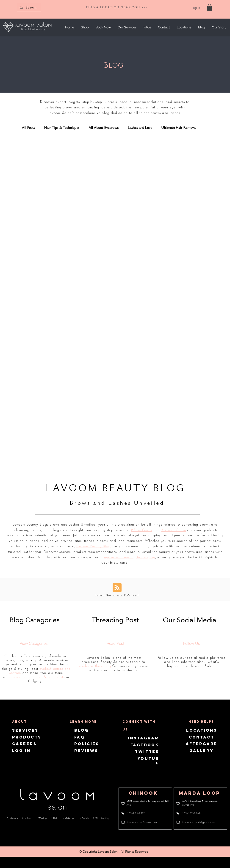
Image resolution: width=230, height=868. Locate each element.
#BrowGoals (142, 530)
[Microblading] (101, 818)
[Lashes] (28, 818)
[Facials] (85, 818)
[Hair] (56, 818)
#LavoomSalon (174, 530)
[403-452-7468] (191, 813)
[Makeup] (70, 818)
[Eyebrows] (12, 818)
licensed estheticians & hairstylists (36, 677)
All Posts (28, 128)
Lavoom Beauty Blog (93, 546)
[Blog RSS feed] (117, 588)
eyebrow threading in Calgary (130, 557)
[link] (209, 7)
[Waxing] (43, 818)
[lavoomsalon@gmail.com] (141, 822)
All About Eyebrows (104, 128)
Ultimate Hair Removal (179, 128)
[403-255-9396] (136, 813)
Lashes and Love (140, 128)
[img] (27, 33)
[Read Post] (115, 643)
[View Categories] (34, 643)
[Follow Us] (191, 643)
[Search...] (38, 7)
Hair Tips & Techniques (62, 128)
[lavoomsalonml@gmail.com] (197, 822)
